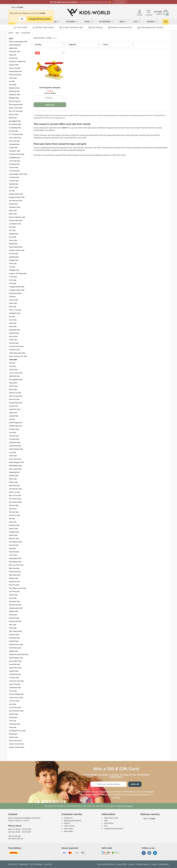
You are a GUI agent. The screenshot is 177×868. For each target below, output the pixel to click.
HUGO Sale (13, 340)
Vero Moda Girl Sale (16, 711)
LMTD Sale (13, 456)
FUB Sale (12, 297)
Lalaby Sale (13, 413)
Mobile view (164, 864)
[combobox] (50, 98)
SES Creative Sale (15, 631)
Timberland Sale (15, 688)
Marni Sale (13, 479)
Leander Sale (14, 416)
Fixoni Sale (13, 277)
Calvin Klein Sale (15, 138)
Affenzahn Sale (15, 52)
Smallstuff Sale (14, 638)
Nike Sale (12, 549)
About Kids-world (111, 818)
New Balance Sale (15, 542)
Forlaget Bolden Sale (17, 287)
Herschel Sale (14, 333)
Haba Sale (13, 323)
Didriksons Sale (15, 207)
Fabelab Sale (14, 260)
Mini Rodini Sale (15, 499)
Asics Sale (13, 85)
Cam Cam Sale (14, 141)
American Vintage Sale (17, 61)
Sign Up (135, 784)
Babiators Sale (14, 88)
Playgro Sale (13, 578)
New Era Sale (14, 545)
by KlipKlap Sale (15, 128)
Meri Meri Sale (14, 486)
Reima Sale (13, 615)
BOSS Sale (13, 118)
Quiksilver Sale (14, 602)
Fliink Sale (13, 280)
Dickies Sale (13, 204)
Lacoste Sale (13, 406)
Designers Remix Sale (17, 197)
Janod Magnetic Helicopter (50, 88)
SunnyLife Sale (14, 664)
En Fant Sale (13, 254)
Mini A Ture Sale (15, 495)
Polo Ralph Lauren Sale (17, 588)
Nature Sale (13, 535)
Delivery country (143, 864)
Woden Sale (13, 737)
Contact (13, 814)
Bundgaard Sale (15, 121)
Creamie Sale (14, 181)
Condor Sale (13, 168)
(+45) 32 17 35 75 (22, 821)
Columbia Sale (14, 164)
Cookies (154, 864)
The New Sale (14, 678)
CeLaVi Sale (13, 148)
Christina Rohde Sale (17, 154)
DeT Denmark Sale (16, 201)
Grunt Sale (13, 320)
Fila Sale (12, 267)
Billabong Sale (14, 91)
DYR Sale (12, 227)
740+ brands (20, 28)
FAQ (106, 826)
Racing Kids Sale (15, 605)
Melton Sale (13, 482)
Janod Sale (26, 33)
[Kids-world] (88, 13)
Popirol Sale (13, 595)
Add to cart (50, 105)
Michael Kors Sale (15, 489)
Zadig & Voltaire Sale (17, 747)
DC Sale (12, 191)
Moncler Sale (14, 512)
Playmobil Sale (14, 582)
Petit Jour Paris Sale (16, 565)
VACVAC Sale (14, 701)
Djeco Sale (13, 211)
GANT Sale (13, 303)
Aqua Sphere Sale (15, 71)
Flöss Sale (13, 283)
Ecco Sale (13, 237)
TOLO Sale (13, 691)
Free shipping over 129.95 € (150, 28)
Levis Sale (13, 433)
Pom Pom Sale (14, 592)
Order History (69, 826)
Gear (123, 22)
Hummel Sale (14, 343)
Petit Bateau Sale (15, 562)
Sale (166, 22)
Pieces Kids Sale (15, 572)
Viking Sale (13, 717)
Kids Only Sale (14, 399)
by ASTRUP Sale (15, 124)
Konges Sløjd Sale (15, 403)
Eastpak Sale (14, 234)
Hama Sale (13, 327)
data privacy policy (125, 806)
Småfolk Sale (14, 641)
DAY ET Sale (13, 187)
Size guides (68, 831)
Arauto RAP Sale (15, 75)
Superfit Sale (14, 671)
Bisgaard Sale (14, 98)
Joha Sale (12, 366)
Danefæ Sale (14, 184)
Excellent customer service (120, 28)
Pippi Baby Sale (15, 575)
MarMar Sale (14, 476)
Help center (69, 829)
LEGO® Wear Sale (15, 426)
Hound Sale (13, 336)
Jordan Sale (13, 370)
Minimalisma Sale (15, 502)
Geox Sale (13, 307)
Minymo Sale (14, 505)
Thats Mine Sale (15, 674)
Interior (152, 22)
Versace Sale (13, 714)
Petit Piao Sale (14, 568)
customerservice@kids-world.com (27, 818)
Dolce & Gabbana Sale (17, 217)
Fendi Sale (13, 264)
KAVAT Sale (13, 386)
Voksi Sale (13, 727)
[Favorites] (63, 53)
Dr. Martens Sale (15, 224)
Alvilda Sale (13, 58)
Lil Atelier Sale (14, 439)
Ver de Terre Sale (15, 708)
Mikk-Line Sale (14, 492)
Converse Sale (14, 171)
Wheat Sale (13, 734)
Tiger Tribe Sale (15, 684)
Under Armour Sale (16, 698)
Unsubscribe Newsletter (114, 829)
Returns (67, 823)
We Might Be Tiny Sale (17, 731)
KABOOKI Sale (14, 376)
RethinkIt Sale (14, 618)
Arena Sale (13, 78)
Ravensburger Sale (16, 608)
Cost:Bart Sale (14, 177)
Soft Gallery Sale (15, 648)
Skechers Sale (14, 635)
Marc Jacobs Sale (15, 469)
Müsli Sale (13, 522)
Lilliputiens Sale (15, 442)
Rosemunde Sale (15, 621)
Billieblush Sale (15, 95)
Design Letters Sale (16, 194)
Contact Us (68, 818)
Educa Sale (13, 240)
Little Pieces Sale (15, 446)
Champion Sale (15, 151)
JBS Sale (12, 363)
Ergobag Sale (14, 257)
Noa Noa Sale (14, 552)
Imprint (132, 864)
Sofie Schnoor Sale (16, 645)
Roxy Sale (13, 625)
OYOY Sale (13, 555)
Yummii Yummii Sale (16, 744)
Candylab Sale (14, 144)
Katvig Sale (13, 383)
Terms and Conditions (106, 864)
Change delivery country (40, 19)
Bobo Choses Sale (16, 108)
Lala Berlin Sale (15, 409)
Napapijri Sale (14, 532)
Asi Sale (12, 81)
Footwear (72, 22)
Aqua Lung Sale (15, 68)
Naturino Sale (14, 539)
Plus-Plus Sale (14, 585)
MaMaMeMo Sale (15, 466)
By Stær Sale (14, 131)
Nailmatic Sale (14, 525)
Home (11, 33)
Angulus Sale (14, 65)
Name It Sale (14, 529)
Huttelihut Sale (14, 350)
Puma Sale (13, 598)
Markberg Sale (14, 472)
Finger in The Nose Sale (18, 274)
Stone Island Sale (15, 661)
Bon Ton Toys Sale (16, 111)
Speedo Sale (13, 651)
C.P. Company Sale (16, 134)
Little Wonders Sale (16, 449)
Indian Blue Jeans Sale (17, 353)
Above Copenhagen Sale (18, 42)
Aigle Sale (13, 55)
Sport (89, 22)
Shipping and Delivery (73, 821)
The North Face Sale (16, 681)
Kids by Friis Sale (15, 393)
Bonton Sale (13, 115)
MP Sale (12, 519)
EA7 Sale (12, 230)
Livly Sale (12, 452)
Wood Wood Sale (15, 741)
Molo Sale (13, 509)
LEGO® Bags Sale (15, 423)
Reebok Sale (13, 611)
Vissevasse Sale (15, 724)
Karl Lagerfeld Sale (16, 380)
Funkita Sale (13, 300)
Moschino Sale (14, 515)
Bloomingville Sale (16, 105)
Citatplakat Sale (15, 158)
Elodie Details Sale (16, 247)
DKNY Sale (13, 214)
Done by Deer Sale (16, 221)
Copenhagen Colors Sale (18, 174)
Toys (137, 22)
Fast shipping (95, 28)
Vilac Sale (13, 721)
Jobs (106, 821)
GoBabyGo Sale (15, 313)
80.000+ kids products (43, 28)
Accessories (106, 22)
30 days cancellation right (71, 27)
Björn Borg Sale (15, 101)
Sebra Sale (13, 628)
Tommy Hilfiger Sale (16, 694)
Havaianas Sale (14, 330)
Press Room (109, 823)
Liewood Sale (14, 436)
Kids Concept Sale (16, 396)
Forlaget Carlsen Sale (17, 290)
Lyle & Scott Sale (15, 459)
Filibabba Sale (14, 270)
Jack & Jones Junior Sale (18, 356)
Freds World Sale (15, 293)
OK (22, 19)
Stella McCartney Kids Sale (19, 655)
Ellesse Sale (13, 244)
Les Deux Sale (14, 429)
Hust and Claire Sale (16, 346)
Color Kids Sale (14, 161)
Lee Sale (12, 419)
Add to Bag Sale (15, 45)
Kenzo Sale (13, 389)
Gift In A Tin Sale (15, 310)
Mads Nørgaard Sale (16, 462)
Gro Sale (12, 317)
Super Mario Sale (15, 668)
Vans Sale (12, 704)
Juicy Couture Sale (16, 373)
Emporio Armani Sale (17, 250)
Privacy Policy (121, 864)
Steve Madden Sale (16, 658)
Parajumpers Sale (15, 558)
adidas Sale (13, 48)
